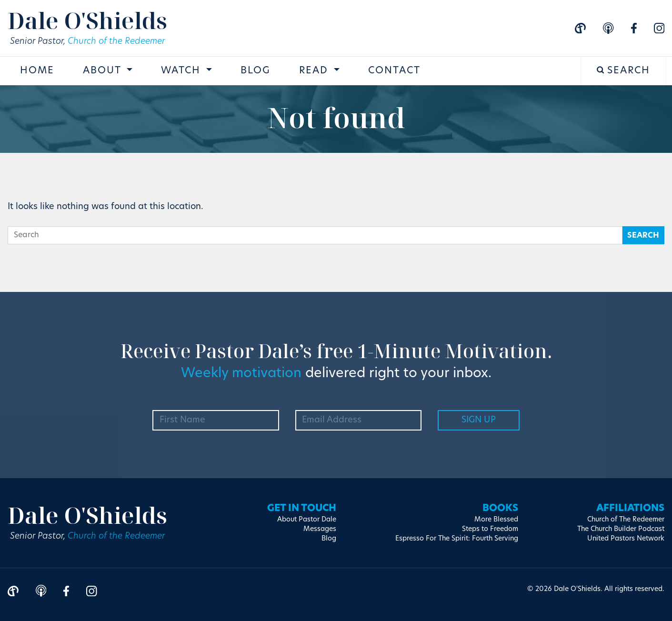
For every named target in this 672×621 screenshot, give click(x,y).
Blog (256, 71)
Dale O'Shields (87, 20)
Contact (394, 71)
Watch (182, 71)
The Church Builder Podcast (621, 529)
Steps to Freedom (490, 529)
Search (624, 71)
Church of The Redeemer (626, 520)
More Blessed (496, 520)
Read (315, 71)
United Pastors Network (626, 539)
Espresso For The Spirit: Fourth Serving (457, 539)
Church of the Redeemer (116, 42)
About (104, 71)
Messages (320, 529)
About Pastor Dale (307, 520)
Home (37, 71)
